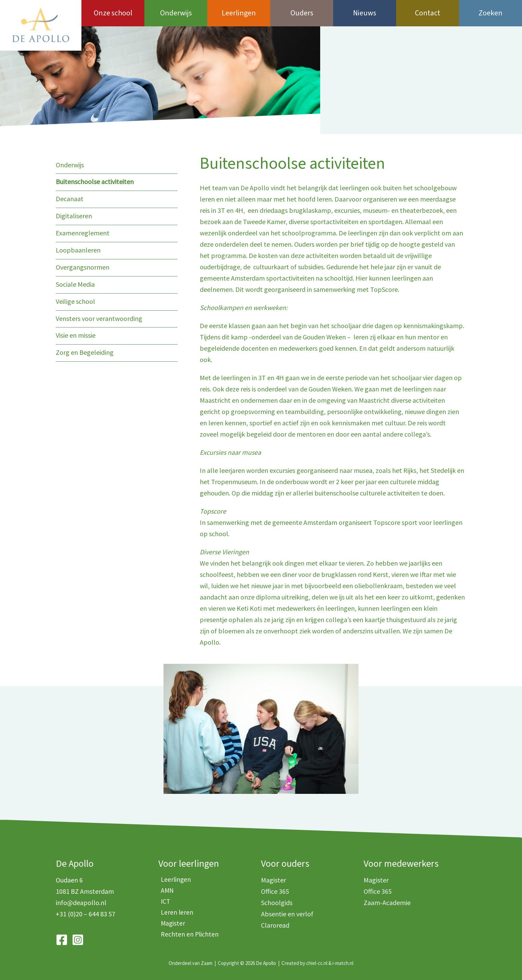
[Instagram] (78, 940)
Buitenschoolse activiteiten (95, 182)
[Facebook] (62, 940)
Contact (428, 13)
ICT (163, 902)
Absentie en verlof (287, 914)
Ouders (302, 13)
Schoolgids (277, 902)
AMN (165, 891)
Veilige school (75, 299)
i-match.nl (343, 963)
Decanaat (70, 198)
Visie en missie (76, 332)
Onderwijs (176, 13)
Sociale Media (75, 282)
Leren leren (175, 914)
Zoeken (491, 13)
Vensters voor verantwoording (99, 316)
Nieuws (365, 13)
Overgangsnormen (83, 265)
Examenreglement (83, 232)
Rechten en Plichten (188, 936)
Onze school (113, 13)
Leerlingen (239, 13)
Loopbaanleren (78, 249)
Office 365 (275, 891)
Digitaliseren (74, 215)
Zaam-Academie (387, 902)
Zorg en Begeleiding (85, 349)
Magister (171, 925)
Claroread (275, 925)
